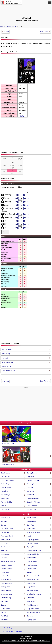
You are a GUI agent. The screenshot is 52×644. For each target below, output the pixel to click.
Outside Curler (6, 572)
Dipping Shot (31, 547)
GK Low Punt (31, 583)
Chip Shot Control (33, 543)
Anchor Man (5, 498)
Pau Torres (44, 32)
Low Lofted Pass (6, 583)
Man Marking (6, 354)
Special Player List (16, 435)
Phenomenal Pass (33, 580)
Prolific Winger (6, 484)
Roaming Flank (32, 484)
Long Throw (31, 587)
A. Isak (6, 32)
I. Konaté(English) (8, 628)
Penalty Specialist (33, 591)
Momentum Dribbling (34, 532)
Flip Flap (4, 521)
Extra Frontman (32, 506)
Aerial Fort (4, 616)
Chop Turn (30, 525)
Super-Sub (4, 620)
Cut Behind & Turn (7, 529)
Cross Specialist (6, 488)
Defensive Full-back (33, 502)
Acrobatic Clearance (8, 371)
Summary (7, 44)
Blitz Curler (4, 543)
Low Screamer (6, 554)
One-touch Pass (32, 561)
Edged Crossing (32, 569)
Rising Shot (5, 550)
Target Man (30, 477)
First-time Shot (32, 558)
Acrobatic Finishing (33, 554)
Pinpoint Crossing (7, 569)
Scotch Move (31, 529)
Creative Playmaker (33, 480)
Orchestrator (31, 495)
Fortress (4, 612)
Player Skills (8, 46)
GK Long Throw (6, 591)
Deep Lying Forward (7, 480)
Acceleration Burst (7, 536)
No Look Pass (5, 576)
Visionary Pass (6, 580)
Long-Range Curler (33, 540)
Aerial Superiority (7, 362)
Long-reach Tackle (33, 609)
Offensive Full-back (33, 498)
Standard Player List (12, 26)
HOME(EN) (3, 26)
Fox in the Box (6, 477)
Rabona (29, 572)
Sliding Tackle (6, 366)
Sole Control (5, 532)
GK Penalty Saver (7, 594)
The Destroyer (6, 495)
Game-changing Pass (34, 576)
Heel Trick (4, 558)
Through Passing (6, 565)
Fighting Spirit (31, 620)
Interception (6, 358)
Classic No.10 (31, 488)
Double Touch (31, 518)
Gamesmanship (6, 598)
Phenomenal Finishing (8, 561)
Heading (30, 536)
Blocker (3, 605)
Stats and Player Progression (39, 44)
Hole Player (5, 491)
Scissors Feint (5, 518)
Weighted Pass (7, 349)
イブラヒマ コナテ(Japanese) (12, 631)
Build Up (21, 116)
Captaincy (30, 616)
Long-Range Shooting (34, 550)
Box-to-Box (30, 491)
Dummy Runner (32, 473)
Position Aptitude (19, 44)
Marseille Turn (31, 521)
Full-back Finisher (7, 502)
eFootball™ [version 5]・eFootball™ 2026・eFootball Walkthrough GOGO (26, 641)
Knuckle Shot (5, 547)
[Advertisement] (26, 11)
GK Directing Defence (34, 594)
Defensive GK (31, 509)
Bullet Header (5, 540)
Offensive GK (5, 509)
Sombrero (4, 525)
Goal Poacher (5, 473)
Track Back (5, 601)
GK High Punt (5, 587)
